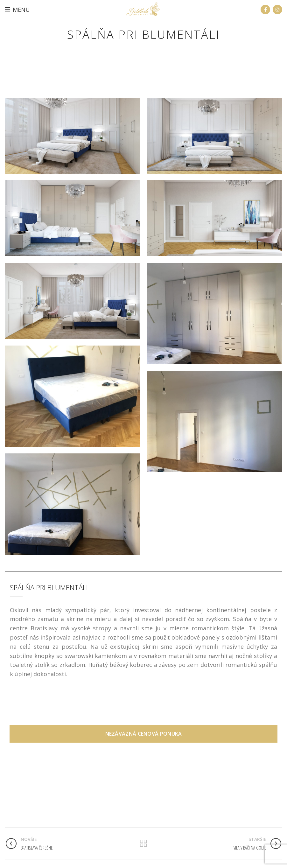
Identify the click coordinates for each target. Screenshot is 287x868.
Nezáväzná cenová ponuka (143, 724)
